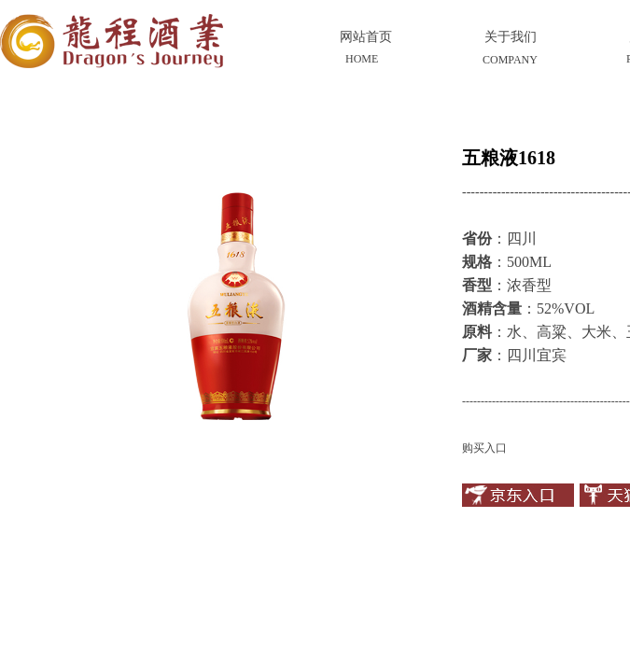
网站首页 (366, 37)
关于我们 (511, 37)
